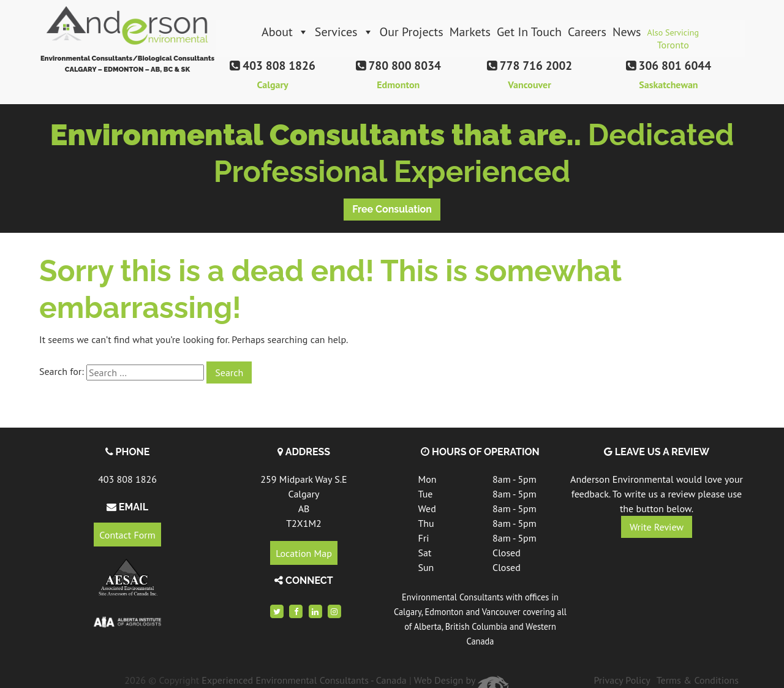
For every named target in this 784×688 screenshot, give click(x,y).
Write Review (657, 527)
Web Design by (461, 680)
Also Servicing (673, 36)
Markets (470, 32)
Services (344, 32)
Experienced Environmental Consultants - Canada (304, 680)
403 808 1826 (127, 479)
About (285, 32)
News (627, 32)
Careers (587, 32)
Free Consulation (392, 209)
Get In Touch (529, 32)
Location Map (304, 553)
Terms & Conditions (698, 680)
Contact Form (127, 535)
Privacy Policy (622, 680)
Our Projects (412, 32)
